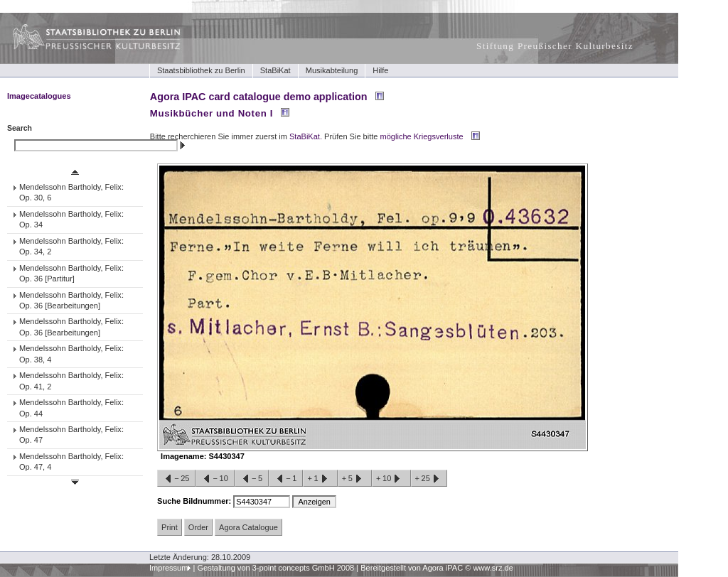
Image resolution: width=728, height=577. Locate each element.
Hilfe (380, 70)
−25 (176, 479)
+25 (429, 479)
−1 (286, 479)
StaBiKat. (306, 136)
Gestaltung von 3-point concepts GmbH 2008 (275, 568)
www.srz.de (493, 568)
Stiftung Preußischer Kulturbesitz (555, 46)
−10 (215, 479)
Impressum (169, 568)
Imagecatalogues (39, 96)
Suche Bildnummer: (195, 501)
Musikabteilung (332, 70)
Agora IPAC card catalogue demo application (259, 97)
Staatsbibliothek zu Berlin (201, 70)
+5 (355, 479)
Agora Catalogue (248, 527)
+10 (391, 479)
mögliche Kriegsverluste (422, 136)
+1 (320, 479)
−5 (252, 479)
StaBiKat (275, 70)
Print (170, 527)
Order (198, 527)
